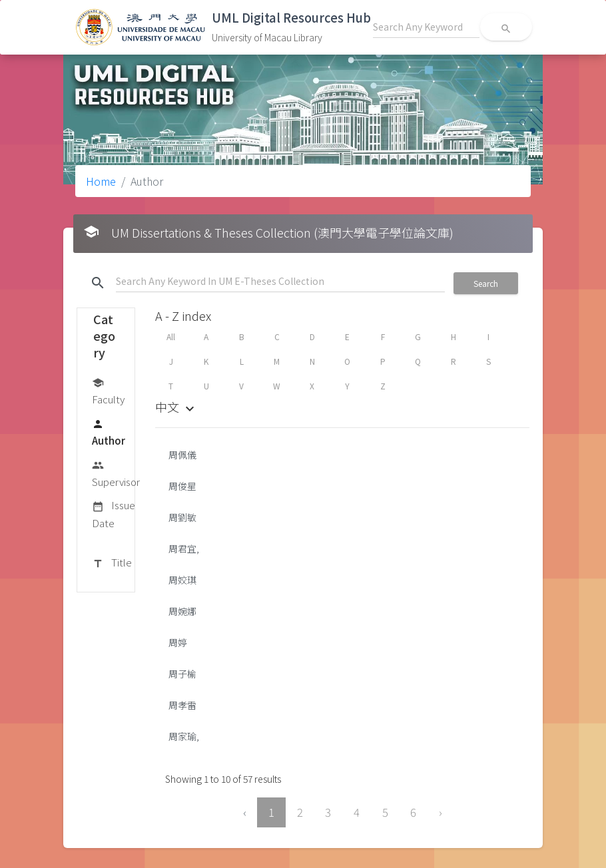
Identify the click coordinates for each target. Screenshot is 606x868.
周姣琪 (182, 580)
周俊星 (182, 486)
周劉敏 (182, 517)
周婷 (178, 642)
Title (112, 563)
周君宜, (184, 548)
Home (101, 181)
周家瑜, (184, 736)
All (171, 336)
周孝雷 (182, 705)
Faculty (108, 390)
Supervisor (116, 473)
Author (109, 432)
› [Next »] (441, 812)
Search (486, 283)
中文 (176, 407)
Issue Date (114, 514)
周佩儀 (182, 455)
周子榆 (182, 674)
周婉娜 (182, 611)
